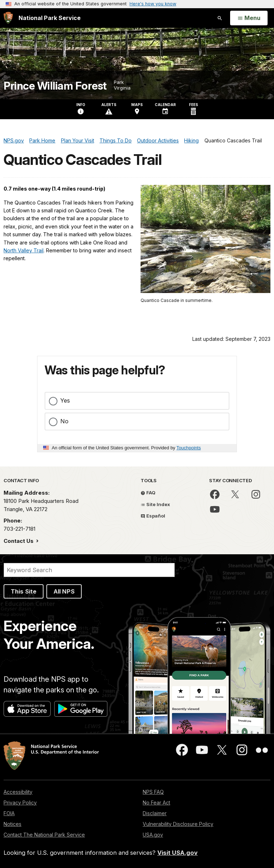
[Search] (89, 570)
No (64, 421)
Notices (12, 824)
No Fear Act (156, 803)
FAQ (148, 493)
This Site (24, 591)
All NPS (64, 591)
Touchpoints (189, 448)
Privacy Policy (20, 803)
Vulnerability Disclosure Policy (178, 824)
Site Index (155, 504)
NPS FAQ (153, 792)
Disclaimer (155, 813)
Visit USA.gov (177, 853)
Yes (65, 400)
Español (153, 516)
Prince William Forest (55, 86)
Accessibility (18, 792)
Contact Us (19, 541)
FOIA (9, 813)
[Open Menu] (249, 18)
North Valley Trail (24, 250)
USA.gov (153, 835)
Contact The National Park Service (44, 835)
